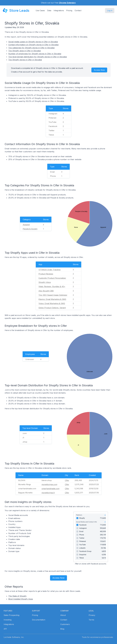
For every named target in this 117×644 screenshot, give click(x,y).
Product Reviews (46, 274)
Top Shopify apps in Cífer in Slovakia (25, 51)
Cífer (67, 480)
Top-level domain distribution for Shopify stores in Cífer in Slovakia (38, 57)
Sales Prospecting (11, 615)
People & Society (30, 229)
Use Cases (40, 10)
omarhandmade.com (51, 489)
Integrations (59, 10)
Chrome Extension (67, 3)
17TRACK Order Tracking (49, 270)
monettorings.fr (48, 493)
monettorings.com (49, 484)
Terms (91, 620)
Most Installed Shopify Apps (21, 599)
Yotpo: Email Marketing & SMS (52, 303)
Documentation (39, 620)
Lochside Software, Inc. (14, 637)
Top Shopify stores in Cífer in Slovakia (25, 60)
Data (49, 10)
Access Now (99, 70)
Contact (78, 10)
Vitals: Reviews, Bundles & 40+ (52, 287)
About (63, 615)
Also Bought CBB (46, 291)
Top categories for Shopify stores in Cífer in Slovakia (31, 48)
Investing (8, 620)
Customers (65, 624)
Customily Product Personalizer (52, 278)
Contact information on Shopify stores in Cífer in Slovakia (33, 45)
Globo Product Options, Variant (52, 308)
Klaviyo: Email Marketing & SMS (52, 299)
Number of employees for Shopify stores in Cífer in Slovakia (35, 54)
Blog (62, 629)
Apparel (26, 225)
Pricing (69, 10)
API (5, 629)
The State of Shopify (17, 596)
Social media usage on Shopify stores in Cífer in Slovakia (33, 42)
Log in (110, 10)
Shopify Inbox (45, 282)
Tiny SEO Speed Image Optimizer (53, 295)
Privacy (92, 615)
